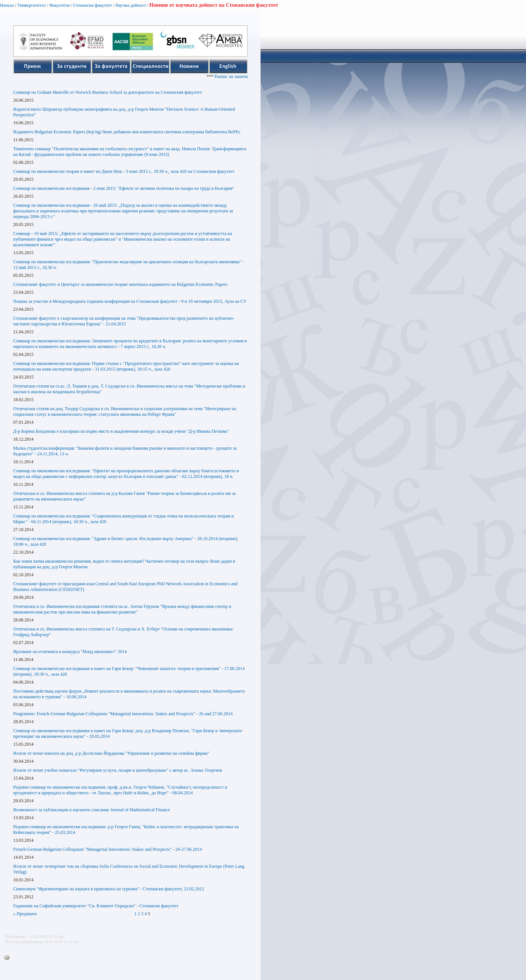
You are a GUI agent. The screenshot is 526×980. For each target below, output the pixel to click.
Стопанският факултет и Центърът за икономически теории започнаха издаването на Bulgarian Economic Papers (120, 284)
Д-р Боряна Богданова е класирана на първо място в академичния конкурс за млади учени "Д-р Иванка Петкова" (121, 431)
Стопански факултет (93, 5)
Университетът (32, 5)
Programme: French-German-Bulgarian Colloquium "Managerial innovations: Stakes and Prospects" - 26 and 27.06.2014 (123, 714)
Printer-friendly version (9, 958)
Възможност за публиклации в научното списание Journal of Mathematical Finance (91, 810)
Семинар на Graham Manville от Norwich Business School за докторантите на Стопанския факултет (107, 92)
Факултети (59, 5)
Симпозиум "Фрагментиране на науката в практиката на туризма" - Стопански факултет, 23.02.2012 (109, 889)
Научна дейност (130, 5)
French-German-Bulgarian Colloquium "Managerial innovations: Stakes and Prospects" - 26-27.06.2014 (107, 849)
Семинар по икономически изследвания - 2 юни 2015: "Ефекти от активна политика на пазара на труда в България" (124, 188)
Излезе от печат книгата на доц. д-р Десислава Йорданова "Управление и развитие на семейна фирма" (111, 753)
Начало (7, 5)
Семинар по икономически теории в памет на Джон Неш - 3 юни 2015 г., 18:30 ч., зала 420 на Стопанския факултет (124, 171)
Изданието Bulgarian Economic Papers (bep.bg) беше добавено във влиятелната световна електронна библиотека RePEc (127, 132)
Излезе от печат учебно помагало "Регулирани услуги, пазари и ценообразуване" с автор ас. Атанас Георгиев (118, 770)
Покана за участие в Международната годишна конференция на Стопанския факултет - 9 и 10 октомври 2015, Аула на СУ (130, 301)
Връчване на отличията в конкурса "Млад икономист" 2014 (70, 652)
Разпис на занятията (242, 76)
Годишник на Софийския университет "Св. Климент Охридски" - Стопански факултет (96, 906)
